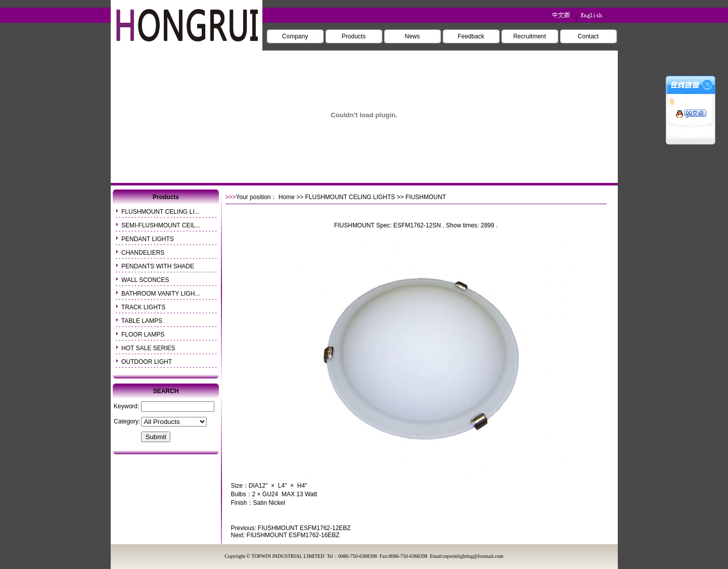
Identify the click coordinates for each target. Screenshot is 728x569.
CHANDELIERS (143, 253)
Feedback (471, 36)
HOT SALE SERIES (148, 348)
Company (295, 36)
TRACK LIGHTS (143, 307)
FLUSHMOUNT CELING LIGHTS (350, 197)
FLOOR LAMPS (143, 335)
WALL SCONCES (145, 280)
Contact (588, 36)
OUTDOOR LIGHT (147, 362)
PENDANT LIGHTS (148, 239)
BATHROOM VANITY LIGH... (161, 294)
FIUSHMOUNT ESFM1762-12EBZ (304, 528)
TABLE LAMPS (142, 321)
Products (354, 36)
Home (287, 197)
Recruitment (530, 36)
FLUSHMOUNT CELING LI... (160, 212)
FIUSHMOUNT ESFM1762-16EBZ (293, 535)
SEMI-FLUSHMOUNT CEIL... (161, 225)
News (412, 36)
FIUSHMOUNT (354, 225)
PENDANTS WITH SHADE (158, 266)
